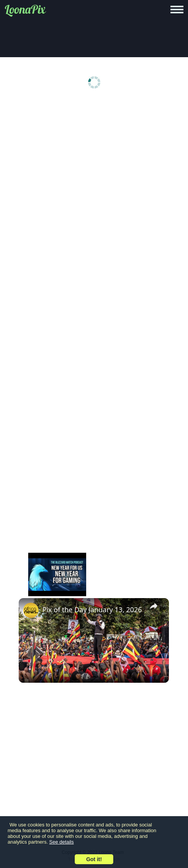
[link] (31, 610)
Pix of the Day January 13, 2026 (92, 610)
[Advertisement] (94, 161)
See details (61, 842)
